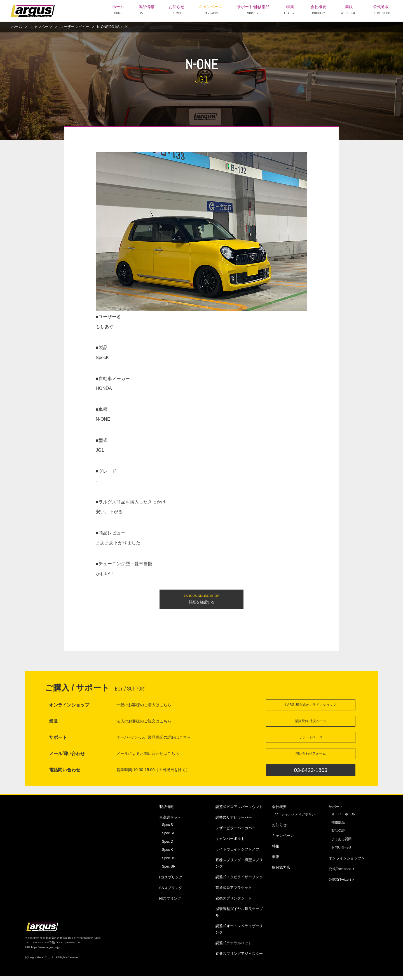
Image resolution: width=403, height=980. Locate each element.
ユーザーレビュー (74, 27)
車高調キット (170, 821)
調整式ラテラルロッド (234, 947)
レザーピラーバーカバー (236, 832)
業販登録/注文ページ (311, 723)
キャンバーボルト (230, 842)
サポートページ (311, 740)
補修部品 (338, 826)
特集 (290, 10)
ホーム (118, 10)
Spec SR (169, 870)
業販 (349, 10)
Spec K (167, 854)
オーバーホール (343, 818)
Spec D (168, 845)
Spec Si (168, 837)
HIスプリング (170, 902)
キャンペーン (211, 10)
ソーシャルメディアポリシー (297, 818)
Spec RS (169, 862)
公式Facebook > (342, 873)
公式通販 (381, 10)
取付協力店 (281, 871)
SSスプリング (171, 892)
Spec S (167, 828)
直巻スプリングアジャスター (239, 957)
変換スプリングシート (234, 902)
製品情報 (146, 10)
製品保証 (338, 835)
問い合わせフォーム (311, 757)
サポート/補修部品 (253, 10)
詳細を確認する (201, 599)
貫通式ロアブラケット (234, 891)
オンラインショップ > (346, 862)
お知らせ (177, 10)
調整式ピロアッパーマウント (239, 810)
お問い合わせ (341, 851)
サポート (336, 810)
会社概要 (318, 10)
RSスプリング (171, 881)
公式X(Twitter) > (341, 883)
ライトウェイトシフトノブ (237, 853)
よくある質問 (341, 843)
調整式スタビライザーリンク (239, 881)
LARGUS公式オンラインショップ (311, 706)
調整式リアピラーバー (234, 821)
